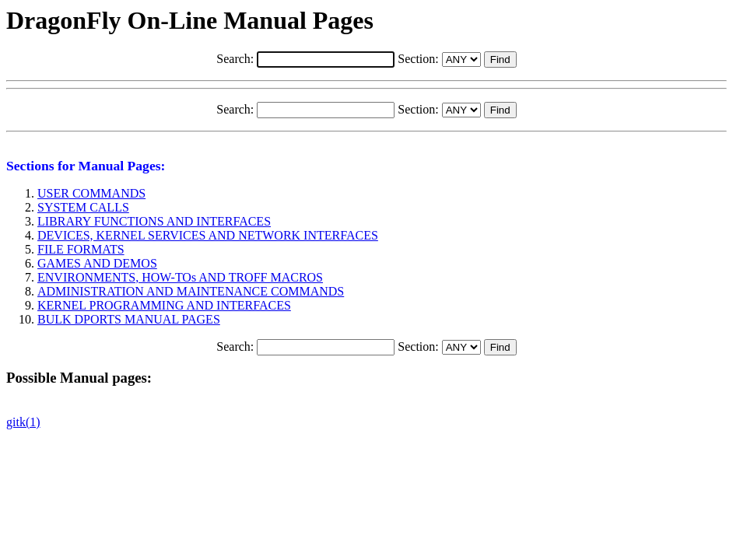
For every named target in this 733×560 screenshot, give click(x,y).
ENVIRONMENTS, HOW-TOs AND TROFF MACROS (180, 277)
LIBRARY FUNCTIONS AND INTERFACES (154, 221)
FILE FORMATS (81, 249)
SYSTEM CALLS (83, 207)
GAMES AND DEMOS (97, 263)
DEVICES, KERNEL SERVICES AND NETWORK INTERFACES (208, 235)
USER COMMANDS (91, 193)
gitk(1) (23, 422)
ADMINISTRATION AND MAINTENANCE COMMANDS (191, 291)
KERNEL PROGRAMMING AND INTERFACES (164, 305)
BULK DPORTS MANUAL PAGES (129, 319)
